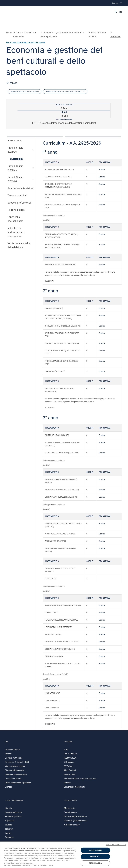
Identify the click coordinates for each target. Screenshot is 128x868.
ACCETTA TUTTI (95, 850)
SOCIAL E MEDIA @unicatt (14, 800)
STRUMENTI (68, 742)
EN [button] (120, 12)
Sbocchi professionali (19, 203)
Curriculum (16, 159)
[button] (116, 12)
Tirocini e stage (16, 210)
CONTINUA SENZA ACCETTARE (116, 845)
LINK (6, 742)
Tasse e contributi (17, 196)
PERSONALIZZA (95, 863)
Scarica (102, 170)
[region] (64, 855)
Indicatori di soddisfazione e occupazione (16, 232)
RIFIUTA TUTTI (95, 857)
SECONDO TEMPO (70, 800)
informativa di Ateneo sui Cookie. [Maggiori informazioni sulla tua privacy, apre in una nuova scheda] (41, 865)
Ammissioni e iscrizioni (20, 188)
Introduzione (14, 141)
